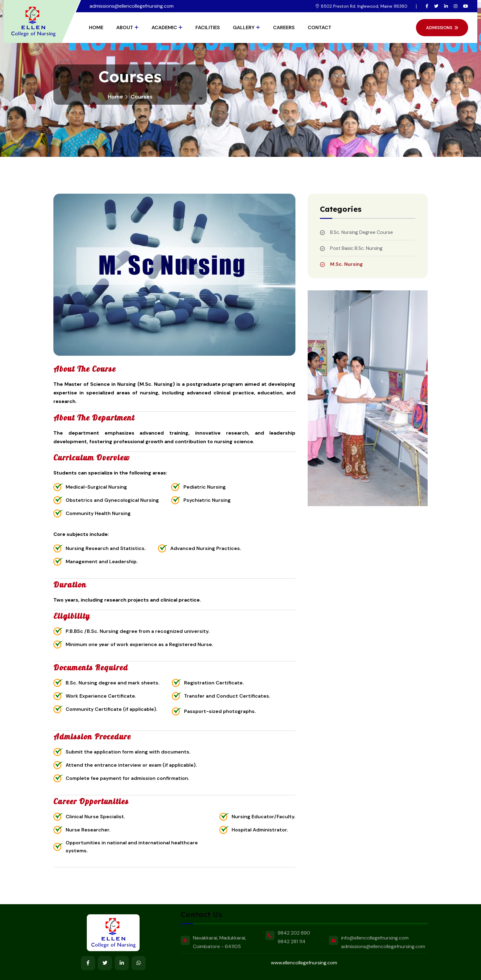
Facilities (208, 27)
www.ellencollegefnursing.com (304, 963)
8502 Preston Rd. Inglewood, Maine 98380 (364, 6)
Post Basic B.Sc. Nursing (356, 248)
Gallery (244, 27)
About (125, 27)
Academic (164, 27)
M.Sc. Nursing (346, 264)
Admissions (442, 28)
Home (96, 27)
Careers (284, 27)
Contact (319, 27)
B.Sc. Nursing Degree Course (362, 232)
